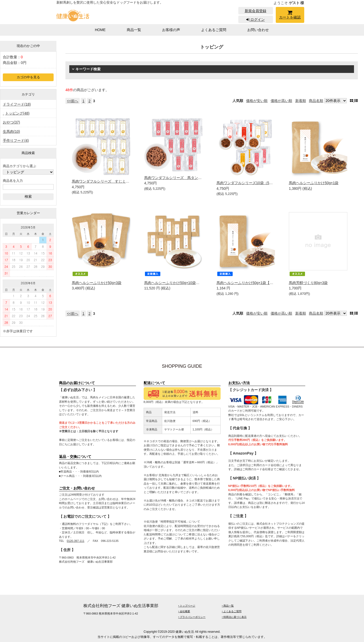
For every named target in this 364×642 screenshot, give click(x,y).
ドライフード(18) (17, 104)
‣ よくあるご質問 (232, 611)
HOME (100, 30)
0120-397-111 (76, 541)
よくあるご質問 (214, 30)
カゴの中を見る (28, 77)
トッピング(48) (17, 113)
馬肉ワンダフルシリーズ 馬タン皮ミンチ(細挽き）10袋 (190, 178)
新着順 (301, 101)
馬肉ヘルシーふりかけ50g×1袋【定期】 (248, 283)
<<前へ (73, 101)
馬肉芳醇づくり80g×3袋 (308, 283)
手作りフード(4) (16, 140)
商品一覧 (134, 30)
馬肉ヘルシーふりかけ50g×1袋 (314, 183)
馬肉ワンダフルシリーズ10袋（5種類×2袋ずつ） (256, 183)
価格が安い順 (257, 101)
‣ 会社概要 (184, 611)
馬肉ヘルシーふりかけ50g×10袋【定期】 (177, 283)
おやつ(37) (11, 122)
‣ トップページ (187, 606)
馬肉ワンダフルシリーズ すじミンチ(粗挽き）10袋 (114, 181)
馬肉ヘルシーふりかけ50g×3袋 (97, 283)
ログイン (255, 20)
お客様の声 (171, 30)
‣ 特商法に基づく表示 (234, 617)
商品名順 (316, 101)
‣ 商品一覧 (228, 606)
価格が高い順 (281, 101)
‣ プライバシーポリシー (192, 617)
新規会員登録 (255, 11)
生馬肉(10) (11, 131)
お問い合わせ (258, 30)
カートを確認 (290, 16)
